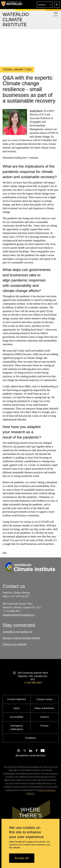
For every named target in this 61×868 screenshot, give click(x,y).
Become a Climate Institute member (21, 638)
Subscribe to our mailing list (17, 632)
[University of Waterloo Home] (12, 5)
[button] (45, 5)
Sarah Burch (36, 111)
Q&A (5, 553)
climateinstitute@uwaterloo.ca (19, 615)
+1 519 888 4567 (33, 683)
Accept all (22, 858)
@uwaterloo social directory (30, 755)
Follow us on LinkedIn (14, 644)
